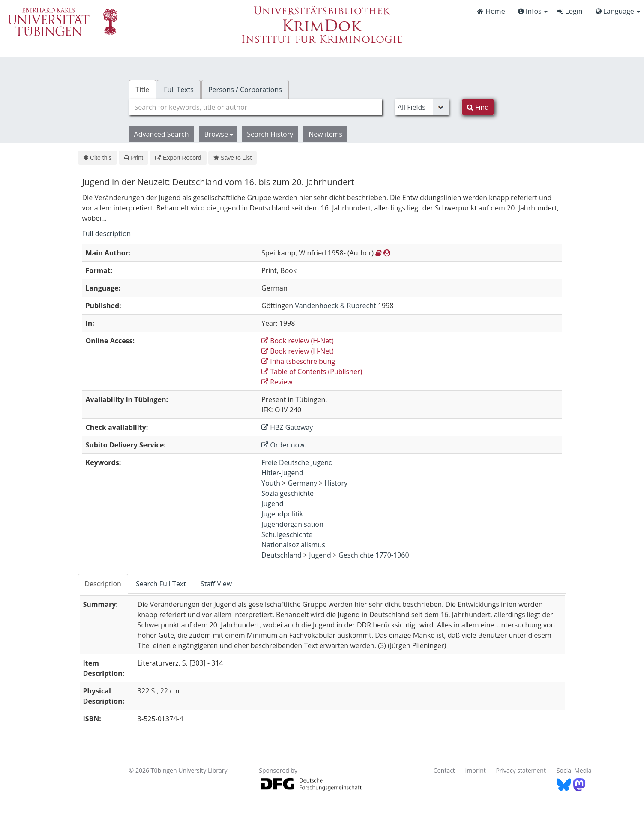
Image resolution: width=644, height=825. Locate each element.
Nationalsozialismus (293, 545)
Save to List (233, 158)
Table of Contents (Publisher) (312, 372)
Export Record (178, 158)
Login (570, 11)
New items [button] (325, 134)
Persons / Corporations (245, 90)
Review (277, 382)
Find (478, 107)
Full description (107, 234)
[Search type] (422, 107)
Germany (302, 483)
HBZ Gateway (287, 427)
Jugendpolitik (282, 514)
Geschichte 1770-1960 (374, 555)
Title (143, 90)
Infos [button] (533, 11)
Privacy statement (521, 770)
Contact (444, 770)
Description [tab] (103, 584)
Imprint (476, 770)
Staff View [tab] (216, 584)
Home (491, 11)
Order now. (284, 445)
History (336, 483)
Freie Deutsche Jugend (297, 462)
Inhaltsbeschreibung (298, 361)
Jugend (272, 504)
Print (133, 158)
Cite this (97, 158)
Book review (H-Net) (298, 341)
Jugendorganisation (292, 524)
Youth (271, 483)
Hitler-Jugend (282, 473)
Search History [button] (270, 134)
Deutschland (282, 555)
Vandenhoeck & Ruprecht (335, 306)
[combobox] (256, 107)
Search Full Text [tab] (161, 584)
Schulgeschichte (287, 534)
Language (618, 11)
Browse (219, 134)
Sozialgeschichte (288, 493)
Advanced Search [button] (162, 134)
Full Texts (179, 90)
